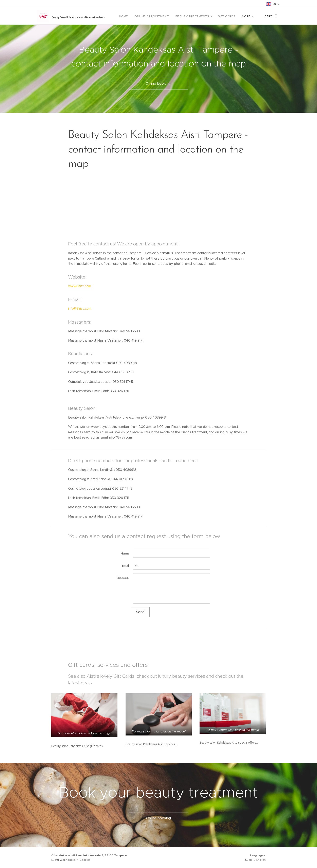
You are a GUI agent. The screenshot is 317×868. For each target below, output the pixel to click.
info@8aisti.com (80, 309)
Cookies (85, 860)
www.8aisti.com (80, 286)
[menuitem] (132, 16)
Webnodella (68, 860)
